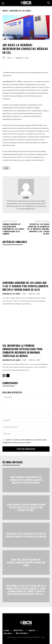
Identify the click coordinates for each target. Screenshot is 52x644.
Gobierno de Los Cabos (20, 11)
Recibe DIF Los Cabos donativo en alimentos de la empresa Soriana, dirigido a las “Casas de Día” (38, 229)
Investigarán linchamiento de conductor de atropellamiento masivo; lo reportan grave (26, 480)
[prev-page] (4, 376)
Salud (6, 168)
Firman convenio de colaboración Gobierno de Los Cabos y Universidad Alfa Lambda (13, 229)
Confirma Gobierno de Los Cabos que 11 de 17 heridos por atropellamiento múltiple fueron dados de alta (25, 286)
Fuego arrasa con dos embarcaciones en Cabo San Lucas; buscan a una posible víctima (26, 508)
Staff (9, 58)
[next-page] (8, 376)
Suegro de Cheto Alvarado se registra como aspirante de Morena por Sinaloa (26, 535)
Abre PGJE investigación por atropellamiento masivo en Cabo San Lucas (26, 563)
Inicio (5, 11)
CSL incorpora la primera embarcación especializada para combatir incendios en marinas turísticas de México (22, 351)
